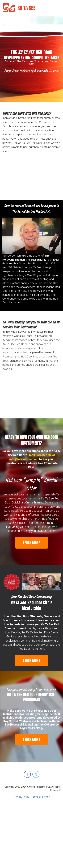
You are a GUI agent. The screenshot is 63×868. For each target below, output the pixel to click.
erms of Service (41, 797)
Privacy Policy (22, 797)
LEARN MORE (32, 543)
